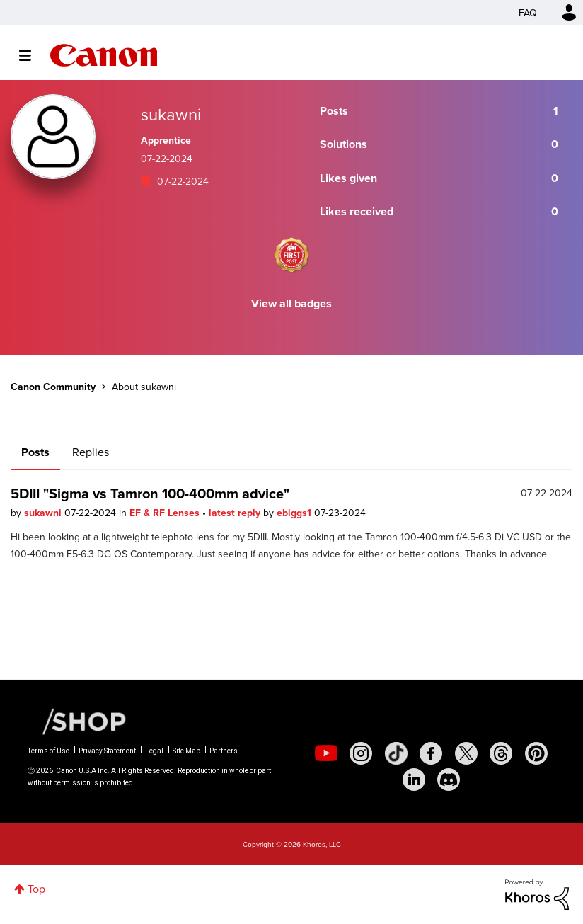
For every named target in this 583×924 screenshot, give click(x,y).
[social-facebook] (431, 753)
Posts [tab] (35, 452)
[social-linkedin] (414, 780)
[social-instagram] (361, 753)
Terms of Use (48, 751)
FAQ (528, 13)
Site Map (186, 751)
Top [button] (36, 889)
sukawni (44, 513)
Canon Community (104, 55)
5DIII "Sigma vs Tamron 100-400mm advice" (150, 493)
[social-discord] (449, 780)
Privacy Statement (107, 751)
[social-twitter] (466, 753)
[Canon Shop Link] (77, 720)
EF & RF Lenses (166, 513)
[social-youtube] (326, 753)
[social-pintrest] (536, 753)
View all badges (291, 303)
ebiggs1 (295, 513)
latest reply (236, 513)
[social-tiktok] (396, 753)
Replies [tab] (91, 452)
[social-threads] (501, 753)
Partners (224, 751)
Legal (154, 751)
